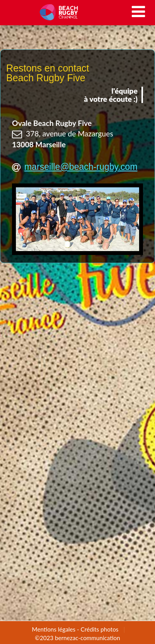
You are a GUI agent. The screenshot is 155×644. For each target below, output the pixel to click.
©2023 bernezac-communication (77, 638)
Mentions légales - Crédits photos (75, 629)
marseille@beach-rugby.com (81, 167)
